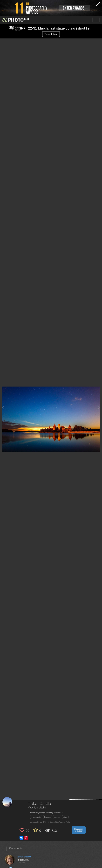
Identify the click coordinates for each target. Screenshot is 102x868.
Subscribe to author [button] (79, 830)
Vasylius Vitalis (37, 808)
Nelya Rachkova (24, 857)
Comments (16, 848)
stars (65, 817)
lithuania (48, 817)
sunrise (57, 817)
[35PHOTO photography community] (15, 20)
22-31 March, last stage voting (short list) (50, 28)
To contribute (51, 34)
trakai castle (36, 817)
